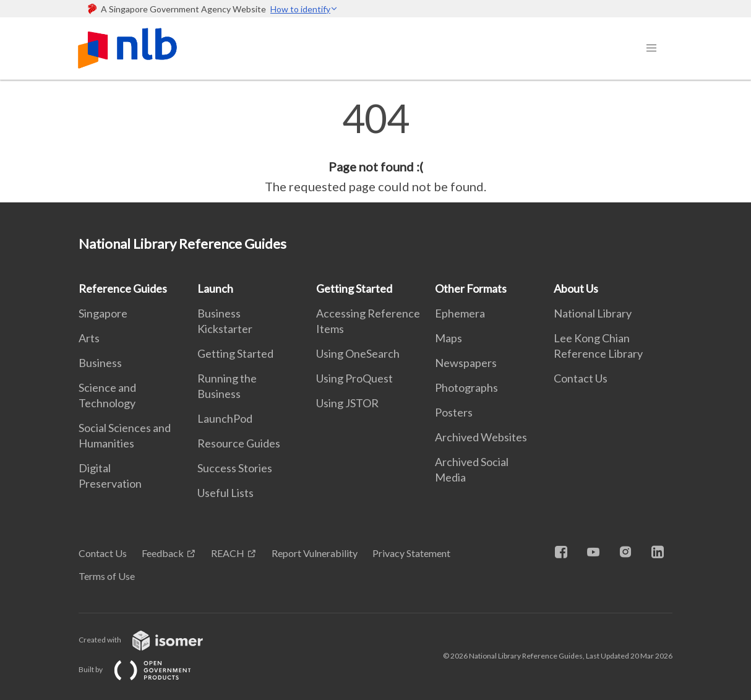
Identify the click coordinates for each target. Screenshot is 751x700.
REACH (228, 553)
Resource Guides (239, 443)
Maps (448, 338)
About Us (576, 288)
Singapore (103, 313)
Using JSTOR (347, 403)
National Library (593, 313)
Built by (145, 669)
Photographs (466, 387)
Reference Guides (123, 288)
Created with (151, 640)
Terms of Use (107, 576)
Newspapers (466, 363)
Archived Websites (481, 437)
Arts (89, 338)
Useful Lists (225, 493)
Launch (215, 288)
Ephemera (460, 313)
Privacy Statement (411, 553)
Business (100, 363)
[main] (375, 147)
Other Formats (471, 288)
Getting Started (235, 353)
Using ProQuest (354, 378)
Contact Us (581, 378)
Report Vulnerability (315, 553)
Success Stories (235, 468)
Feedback (163, 553)
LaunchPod (225, 418)
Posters (454, 412)
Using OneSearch (358, 353)
